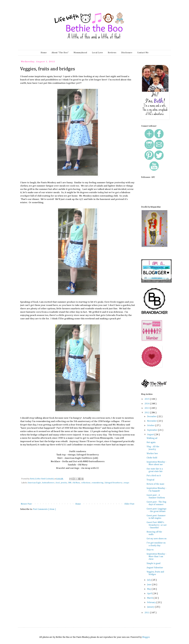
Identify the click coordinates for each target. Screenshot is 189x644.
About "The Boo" (60, 53)
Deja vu (150, 550)
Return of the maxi (155, 484)
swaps (126, 483)
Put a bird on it (154, 476)
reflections (86, 483)
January (151, 607)
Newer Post (26, 504)
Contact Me (143, 53)
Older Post (129, 504)
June (150, 585)
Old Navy (76, 483)
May (149, 589)
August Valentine (155, 568)
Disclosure (127, 53)
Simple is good (154, 563)
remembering (98, 483)
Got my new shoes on (157, 539)
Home (44, 53)
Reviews (112, 53)
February (152, 603)
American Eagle (34, 483)
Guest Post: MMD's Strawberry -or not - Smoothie (157, 525)
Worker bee (152, 454)
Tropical (150, 480)
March (150, 598)
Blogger (146, 637)
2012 (147, 413)
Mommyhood (80, 53)
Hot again (151, 442)
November (152, 421)
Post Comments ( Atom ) (44, 509)
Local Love (97, 53)
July (149, 580)
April (150, 594)
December (152, 417)
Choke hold (152, 458)
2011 (147, 613)
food (58, 483)
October (151, 426)
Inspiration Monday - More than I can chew (157, 557)
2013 (147, 408)
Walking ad (152, 438)
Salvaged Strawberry (114, 483)
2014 (147, 404)
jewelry (64, 483)
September (153, 430)
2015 (147, 399)
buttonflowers (48, 483)
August (151, 435)
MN (70, 483)
